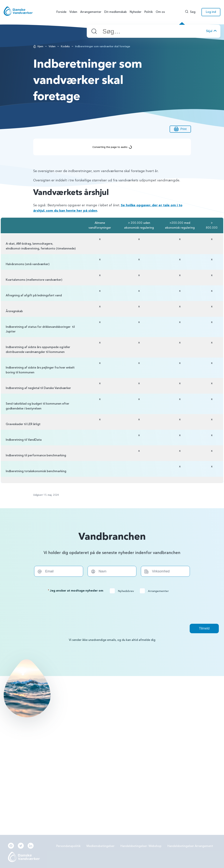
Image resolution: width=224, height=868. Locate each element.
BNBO (80, 735)
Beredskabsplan (87, 773)
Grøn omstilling (158, 754)
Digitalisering (157, 764)
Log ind (211, 12)
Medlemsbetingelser (100, 846)
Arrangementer (155, 591)
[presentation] (112, 609)
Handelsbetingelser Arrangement (190, 846)
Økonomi (82, 783)
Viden (52, 46)
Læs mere (78, 694)
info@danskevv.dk (22, 740)
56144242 (17, 735)
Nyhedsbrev (123, 591)
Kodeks (65, 46)
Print (180, 129)
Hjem (40, 46)
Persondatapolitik (68, 846)
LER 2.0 (81, 754)
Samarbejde (84, 764)
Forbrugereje (157, 744)
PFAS (79, 744)
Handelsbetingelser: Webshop (141, 846)
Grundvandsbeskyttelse (164, 735)
